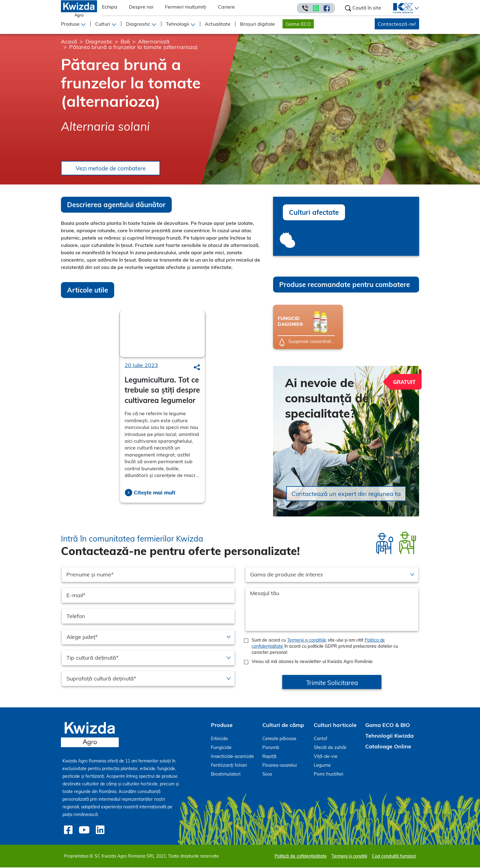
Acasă (69, 41)
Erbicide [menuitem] (219, 739)
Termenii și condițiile (307, 641)
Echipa (110, 7)
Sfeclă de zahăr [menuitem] (330, 748)
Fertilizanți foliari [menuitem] (229, 766)
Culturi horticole (335, 726)
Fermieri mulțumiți (186, 7)
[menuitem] (399, 8)
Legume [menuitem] (322, 766)
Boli (125, 41)
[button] (416, 8)
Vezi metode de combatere (114, 168)
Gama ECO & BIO (388, 726)
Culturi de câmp (283, 726)
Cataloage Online (388, 747)
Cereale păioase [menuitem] (279, 739)
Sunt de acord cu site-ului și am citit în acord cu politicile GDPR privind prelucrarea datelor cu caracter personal (325, 647)
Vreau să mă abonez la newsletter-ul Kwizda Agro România (312, 662)
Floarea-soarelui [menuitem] (280, 766)
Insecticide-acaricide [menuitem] (232, 757)
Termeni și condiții (349, 857)
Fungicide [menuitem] (221, 748)
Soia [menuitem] (267, 775)
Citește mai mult (155, 493)
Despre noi (141, 7)
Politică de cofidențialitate (301, 857)
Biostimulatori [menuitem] (226, 775)
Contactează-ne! (397, 24)
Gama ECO (298, 24)
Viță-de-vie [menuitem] (326, 757)
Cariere (226, 7)
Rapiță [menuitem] (269, 757)
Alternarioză (154, 41)
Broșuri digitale (257, 24)
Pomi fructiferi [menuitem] (329, 775)
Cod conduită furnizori (394, 857)
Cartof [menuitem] (321, 739)
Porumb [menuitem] (271, 748)
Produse (222, 726)
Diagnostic (99, 41)
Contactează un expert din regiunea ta (346, 494)
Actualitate (218, 24)
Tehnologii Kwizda (389, 736)
